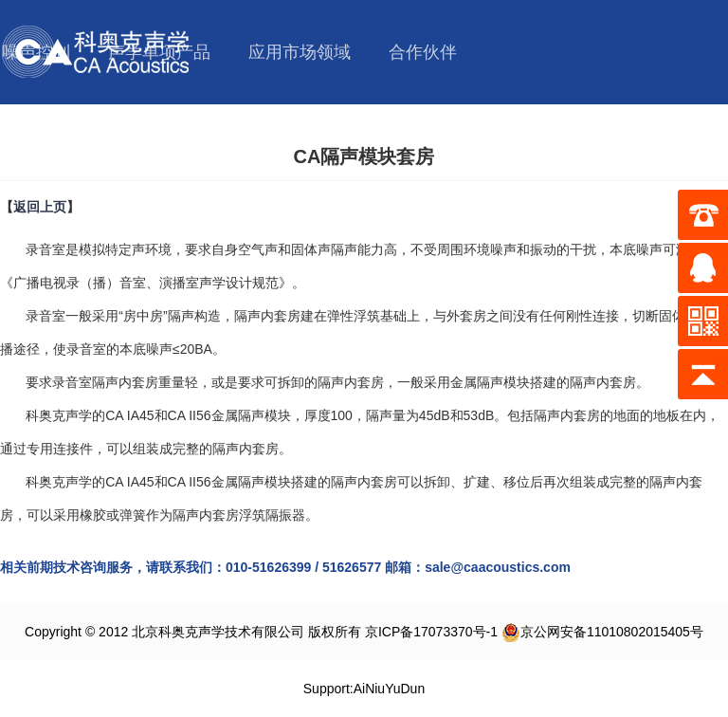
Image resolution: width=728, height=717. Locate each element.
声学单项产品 (159, 52)
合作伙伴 (423, 52)
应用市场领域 (300, 52)
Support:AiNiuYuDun (364, 689)
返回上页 (40, 207)
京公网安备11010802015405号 (602, 632)
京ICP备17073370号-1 (431, 632)
